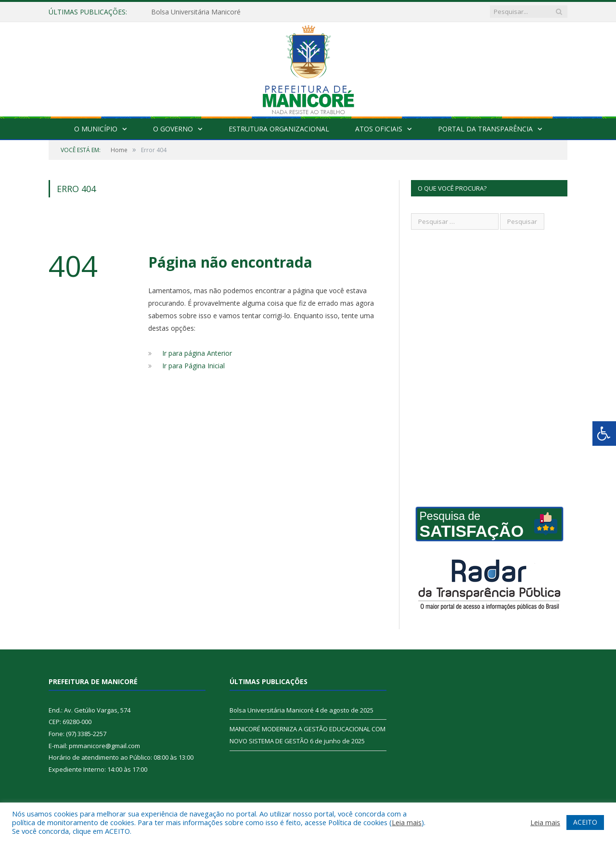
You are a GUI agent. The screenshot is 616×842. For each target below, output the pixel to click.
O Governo (173, 129)
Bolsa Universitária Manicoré (196, 12)
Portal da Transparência (485, 129)
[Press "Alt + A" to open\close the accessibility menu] (604, 434)
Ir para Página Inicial (193, 366)
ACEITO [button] (585, 822)
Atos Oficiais (379, 129)
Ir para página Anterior (197, 353)
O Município (96, 129)
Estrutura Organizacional (279, 129)
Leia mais (407, 822)
